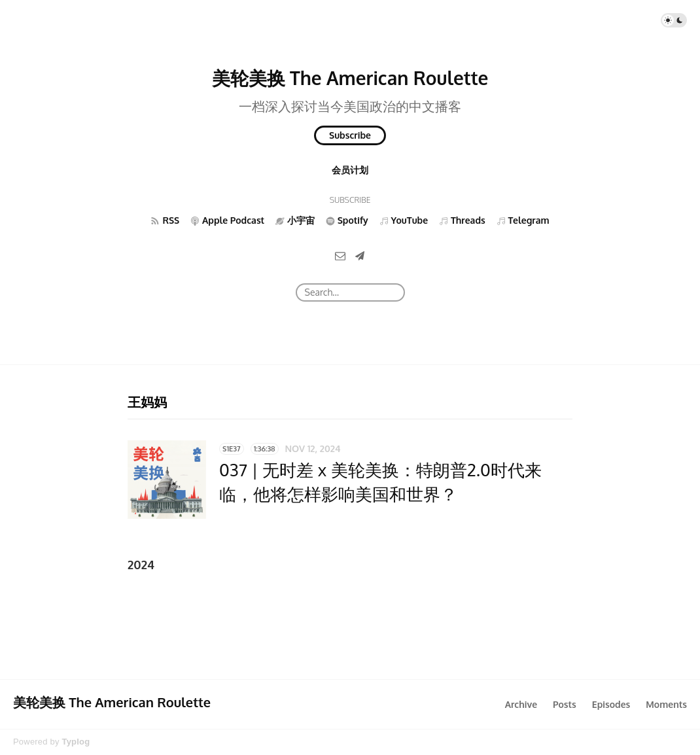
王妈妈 (147, 402)
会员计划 (350, 170)
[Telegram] (360, 255)
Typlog (76, 742)
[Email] (340, 255)
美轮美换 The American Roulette (350, 78)
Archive (521, 704)
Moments (666, 704)
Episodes (611, 704)
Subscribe (350, 135)
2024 (141, 565)
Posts (565, 704)
